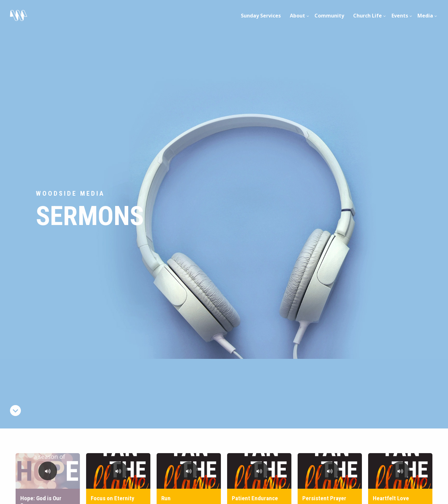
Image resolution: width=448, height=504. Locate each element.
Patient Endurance (255, 498)
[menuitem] (261, 16)
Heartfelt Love (391, 498)
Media (425, 16)
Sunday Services (261, 16)
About (297, 16)
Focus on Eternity (112, 498)
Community (329, 16)
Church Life (368, 16)
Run (166, 498)
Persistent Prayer (324, 498)
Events (400, 16)
